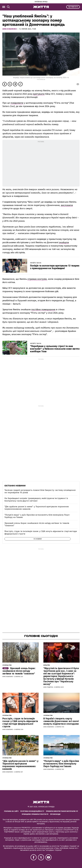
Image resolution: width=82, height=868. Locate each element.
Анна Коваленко (10, 29)
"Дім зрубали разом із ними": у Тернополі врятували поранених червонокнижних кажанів (37, 508)
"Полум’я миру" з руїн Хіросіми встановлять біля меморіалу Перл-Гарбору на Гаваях (37, 516)
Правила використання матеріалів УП (62, 811)
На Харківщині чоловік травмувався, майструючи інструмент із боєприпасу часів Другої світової (36, 500)
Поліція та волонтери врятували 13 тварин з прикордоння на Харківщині (55, 267)
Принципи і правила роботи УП (35, 814)
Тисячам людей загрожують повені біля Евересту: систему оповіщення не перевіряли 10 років (40, 491)
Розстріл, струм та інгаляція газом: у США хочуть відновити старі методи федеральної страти (41, 532)
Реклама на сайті (11, 811)
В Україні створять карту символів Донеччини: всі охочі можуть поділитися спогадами (61, 721)
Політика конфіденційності (32, 811)
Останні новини (15, 486)
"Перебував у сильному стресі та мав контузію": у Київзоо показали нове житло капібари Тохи (55, 349)
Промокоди (55, 814)
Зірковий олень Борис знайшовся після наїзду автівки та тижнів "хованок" (37, 524)
